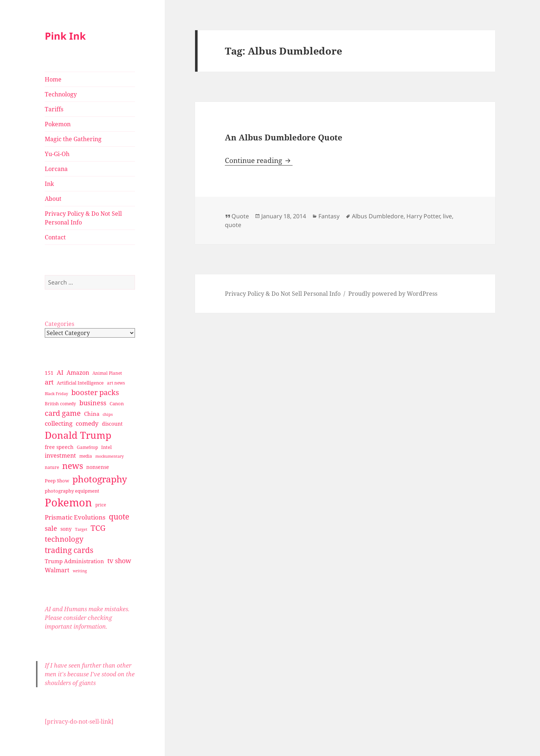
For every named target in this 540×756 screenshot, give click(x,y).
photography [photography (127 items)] (100, 479)
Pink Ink (65, 36)
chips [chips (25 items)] (108, 414)
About (53, 199)
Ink (49, 184)
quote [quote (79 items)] (119, 516)
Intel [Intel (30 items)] (106, 447)
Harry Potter (423, 216)
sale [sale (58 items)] (51, 528)
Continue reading (259, 160)
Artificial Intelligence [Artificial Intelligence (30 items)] (80, 383)
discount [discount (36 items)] (112, 424)
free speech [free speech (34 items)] (59, 447)
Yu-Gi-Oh (57, 154)
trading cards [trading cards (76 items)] (69, 550)
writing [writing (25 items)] (80, 571)
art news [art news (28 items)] (116, 383)
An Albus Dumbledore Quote (284, 137)
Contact (55, 237)
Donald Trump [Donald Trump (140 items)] (78, 435)
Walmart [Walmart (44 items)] (57, 570)
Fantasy (329, 216)
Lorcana (56, 169)
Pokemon (58, 124)
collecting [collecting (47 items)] (59, 423)
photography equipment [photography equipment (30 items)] (72, 491)
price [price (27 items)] (101, 505)
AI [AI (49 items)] (60, 372)
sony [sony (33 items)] (66, 529)
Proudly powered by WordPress (393, 294)
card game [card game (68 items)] (63, 413)
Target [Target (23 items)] (81, 529)
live (447, 216)
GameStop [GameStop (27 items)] (87, 447)
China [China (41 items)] (92, 414)
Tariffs (54, 109)
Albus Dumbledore (378, 216)
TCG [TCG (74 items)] (98, 528)
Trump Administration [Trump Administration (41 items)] (74, 561)
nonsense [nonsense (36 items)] (98, 467)
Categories (59, 324)
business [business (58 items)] (93, 403)
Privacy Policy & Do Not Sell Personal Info (83, 218)
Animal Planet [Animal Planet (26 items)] (107, 373)
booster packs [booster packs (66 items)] (95, 392)
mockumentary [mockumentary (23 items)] (110, 456)
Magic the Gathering (73, 139)
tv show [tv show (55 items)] (119, 561)
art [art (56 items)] (49, 382)
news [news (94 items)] (73, 466)
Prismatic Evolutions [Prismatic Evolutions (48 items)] (75, 517)
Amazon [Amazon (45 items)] (78, 373)
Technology (61, 94)
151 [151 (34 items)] (49, 373)
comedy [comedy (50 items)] (87, 423)
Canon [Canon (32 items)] (117, 403)
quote (233, 225)
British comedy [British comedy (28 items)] (60, 404)
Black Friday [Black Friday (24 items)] (56, 393)
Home (53, 79)
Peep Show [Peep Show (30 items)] (57, 481)
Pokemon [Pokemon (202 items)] (68, 502)
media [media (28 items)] (86, 456)
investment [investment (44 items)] (60, 455)
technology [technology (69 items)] (64, 539)
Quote (240, 216)
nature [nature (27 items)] (52, 467)
